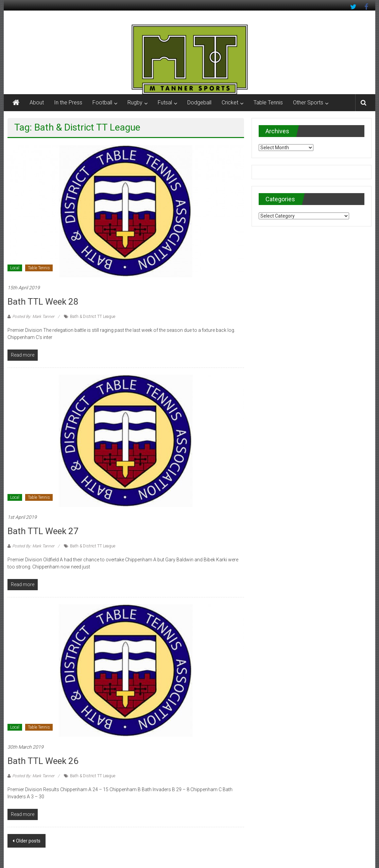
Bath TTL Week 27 (43, 531)
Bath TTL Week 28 (43, 302)
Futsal (165, 103)
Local (15, 268)
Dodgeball (199, 103)
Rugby (135, 103)
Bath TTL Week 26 (43, 761)
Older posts (28, 841)
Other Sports (308, 103)
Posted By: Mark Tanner (33, 317)
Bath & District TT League (93, 317)
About (37, 103)
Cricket (230, 103)
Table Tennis (268, 103)
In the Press (68, 103)
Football (102, 103)
